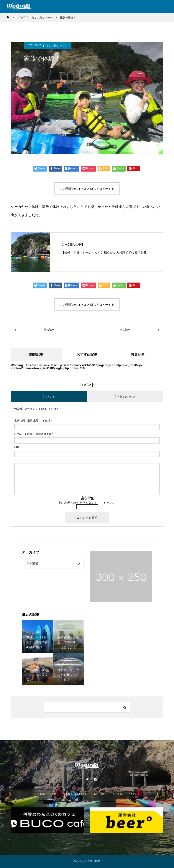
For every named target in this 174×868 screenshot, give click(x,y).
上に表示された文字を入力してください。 (87, 503)
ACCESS (118, 794)
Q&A (94, 794)
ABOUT (67, 794)
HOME (42, 794)
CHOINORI (72, 244)
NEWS (54, 794)
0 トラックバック (125, 397)
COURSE (81, 794)
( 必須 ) (33, 421)
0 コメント (49, 397)
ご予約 (132, 794)
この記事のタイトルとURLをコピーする (87, 189)
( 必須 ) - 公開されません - (35, 434)
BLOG (105, 794)
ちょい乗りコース (56, 45)
